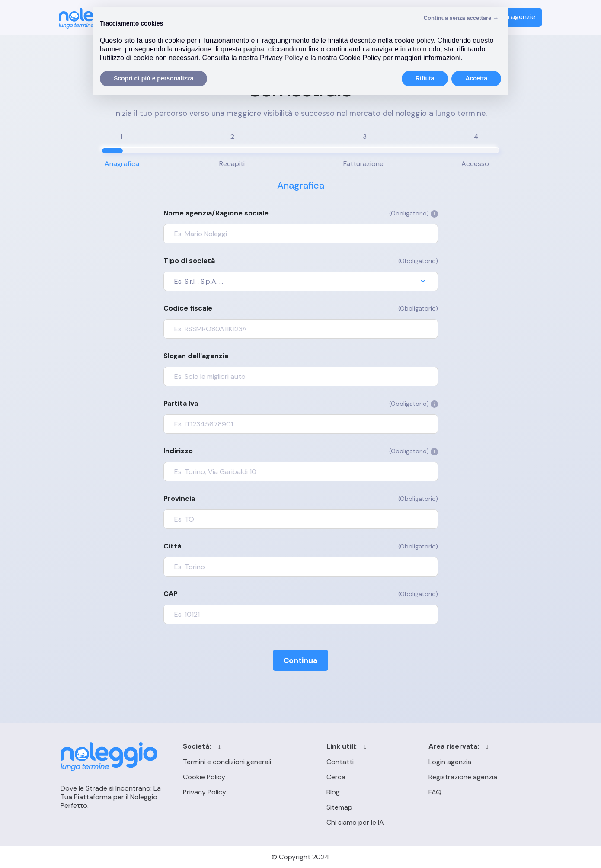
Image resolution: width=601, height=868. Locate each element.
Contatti (340, 762)
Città (301, 546)
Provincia (301, 499)
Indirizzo (301, 451)
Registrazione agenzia (463, 777)
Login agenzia (450, 762)
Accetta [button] (476, 78)
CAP (301, 594)
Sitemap (339, 807)
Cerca (336, 777)
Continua (300, 660)
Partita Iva (301, 404)
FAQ (435, 792)
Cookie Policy (204, 777)
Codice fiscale (301, 308)
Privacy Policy (205, 792)
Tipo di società (301, 261)
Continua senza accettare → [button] (461, 18)
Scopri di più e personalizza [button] (153, 78)
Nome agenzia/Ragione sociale (301, 213)
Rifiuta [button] (425, 78)
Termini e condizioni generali (227, 762)
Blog (333, 792)
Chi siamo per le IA (355, 822)
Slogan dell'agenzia (196, 356)
